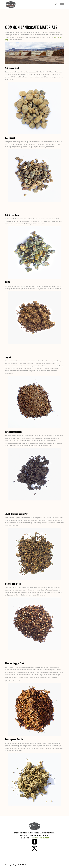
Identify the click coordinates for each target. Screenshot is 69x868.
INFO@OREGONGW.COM (40, 838)
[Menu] (61, 5)
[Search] (55, 5)
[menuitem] (55, 5)
